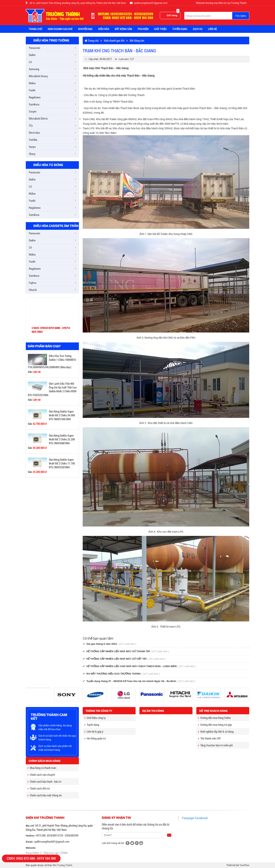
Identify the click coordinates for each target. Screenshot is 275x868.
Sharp (32, 154)
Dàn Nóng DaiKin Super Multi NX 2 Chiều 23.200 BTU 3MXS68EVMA (62, 439)
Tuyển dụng (92, 725)
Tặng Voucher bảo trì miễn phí (215, 745)
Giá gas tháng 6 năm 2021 (102, 644)
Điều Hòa (104, 29)
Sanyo (32, 147)
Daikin (32, 55)
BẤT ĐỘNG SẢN (123, 29)
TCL (31, 125)
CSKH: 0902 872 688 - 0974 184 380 (31, 858)
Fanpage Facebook (195, 818)
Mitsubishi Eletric (38, 118)
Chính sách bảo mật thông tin (45, 795)
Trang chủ (35, 29)
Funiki (32, 90)
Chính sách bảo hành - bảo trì (44, 781)
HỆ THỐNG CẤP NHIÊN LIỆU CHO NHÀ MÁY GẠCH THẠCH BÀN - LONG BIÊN (132, 666)
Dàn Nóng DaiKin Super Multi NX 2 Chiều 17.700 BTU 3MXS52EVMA (62, 463)
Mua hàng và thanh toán (42, 768)
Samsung (34, 69)
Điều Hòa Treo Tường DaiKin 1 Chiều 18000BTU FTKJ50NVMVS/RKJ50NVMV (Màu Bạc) (52, 361)
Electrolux (34, 133)
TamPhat (244, 865)
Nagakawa (35, 97)
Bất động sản (137, 40)
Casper (33, 111)
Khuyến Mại (85, 29)
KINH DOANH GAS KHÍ (60, 29)
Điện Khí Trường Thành (60, 865)
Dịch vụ (198, 29)
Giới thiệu (160, 29)
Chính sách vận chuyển (41, 775)
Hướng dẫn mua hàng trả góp (215, 725)
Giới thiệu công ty (95, 718)
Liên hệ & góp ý (94, 731)
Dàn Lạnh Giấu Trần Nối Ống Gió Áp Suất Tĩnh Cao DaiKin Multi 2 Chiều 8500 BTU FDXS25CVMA (52, 389)
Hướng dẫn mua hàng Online (215, 718)
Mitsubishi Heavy (38, 76)
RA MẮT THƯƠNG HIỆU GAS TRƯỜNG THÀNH (114, 674)
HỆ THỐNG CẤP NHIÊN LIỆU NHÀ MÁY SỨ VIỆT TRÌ (116, 659)
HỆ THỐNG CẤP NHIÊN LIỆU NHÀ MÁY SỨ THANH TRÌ (118, 651)
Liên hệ (212, 29)
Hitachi (33, 290)
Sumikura (34, 104)
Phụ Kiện (143, 29)
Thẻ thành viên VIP (209, 738)
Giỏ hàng (173, 14)
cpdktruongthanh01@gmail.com (52, 841)
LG (30, 62)
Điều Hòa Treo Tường (51, 40)
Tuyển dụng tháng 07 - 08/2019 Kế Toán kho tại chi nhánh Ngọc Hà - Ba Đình (131, 681)
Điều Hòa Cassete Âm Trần (56, 226)
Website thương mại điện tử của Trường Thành (221, 3)
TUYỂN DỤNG (180, 29)
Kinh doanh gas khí (114, 40)
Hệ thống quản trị (95, 738)
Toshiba (33, 140)
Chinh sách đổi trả (39, 788)
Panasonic (35, 48)
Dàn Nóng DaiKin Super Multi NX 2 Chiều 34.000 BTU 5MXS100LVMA (62, 415)
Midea (32, 83)
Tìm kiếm (241, 16)
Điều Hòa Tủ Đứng (48, 165)
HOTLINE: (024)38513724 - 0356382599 (57, 835)
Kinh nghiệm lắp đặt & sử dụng (216, 731)
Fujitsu (33, 283)
